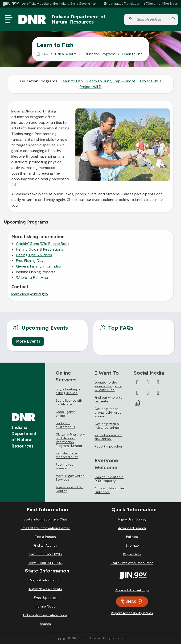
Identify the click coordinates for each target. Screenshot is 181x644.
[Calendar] (137, 403)
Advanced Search (132, 528)
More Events (28, 341)
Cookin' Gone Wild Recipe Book (43, 244)
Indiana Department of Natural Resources (78, 19)
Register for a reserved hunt (67, 455)
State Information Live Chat (45, 519)
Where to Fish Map (32, 278)
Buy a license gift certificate (69, 402)
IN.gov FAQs (132, 554)
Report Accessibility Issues (132, 613)
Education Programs (100, 54)
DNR (45, 54)
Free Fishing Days (31, 261)
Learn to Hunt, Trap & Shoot (111, 81)
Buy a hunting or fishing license (68, 391)
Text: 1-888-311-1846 (45, 563)
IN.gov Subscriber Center (69, 489)
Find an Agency (45, 545)
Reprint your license (65, 466)
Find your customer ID (65, 425)
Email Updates (45, 598)
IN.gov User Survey (132, 519)
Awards (45, 624)
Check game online (66, 414)
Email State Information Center (45, 528)
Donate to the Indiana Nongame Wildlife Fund (108, 386)
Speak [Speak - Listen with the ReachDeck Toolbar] (131, 602)
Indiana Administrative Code (45, 615)
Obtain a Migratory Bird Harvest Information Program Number (70, 440)
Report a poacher (108, 446)
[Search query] (152, 19)
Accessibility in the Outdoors (109, 490)
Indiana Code (45, 606)
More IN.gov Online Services (70, 478)
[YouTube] (137, 393)
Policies (132, 537)
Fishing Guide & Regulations (40, 249)
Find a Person (45, 537)
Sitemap (132, 545)
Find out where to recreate (109, 399)
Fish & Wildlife (66, 54)
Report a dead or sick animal (108, 437)
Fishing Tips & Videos (34, 255)
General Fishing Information (39, 266)
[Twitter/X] (148, 382)
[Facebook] (137, 382)
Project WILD (91, 87)
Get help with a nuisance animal (107, 426)
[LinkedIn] (148, 393)
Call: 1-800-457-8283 (45, 554)
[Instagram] (158, 382)
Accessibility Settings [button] (132, 590)
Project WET (151, 81)
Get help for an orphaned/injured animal (108, 412)
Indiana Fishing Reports (36, 272)
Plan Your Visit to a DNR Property (109, 479)
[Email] (158, 393)
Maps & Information (45, 580)
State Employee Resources (132, 563)
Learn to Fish (72, 81)
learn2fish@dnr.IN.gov (30, 294)
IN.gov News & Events (45, 589)
